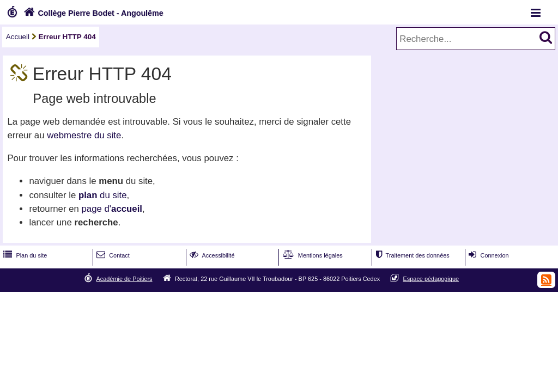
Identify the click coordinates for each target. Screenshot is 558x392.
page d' (112, 209)
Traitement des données (411, 255)
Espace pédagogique (431, 279)
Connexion (487, 255)
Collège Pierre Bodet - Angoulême (92, 13)
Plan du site (24, 255)
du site (103, 195)
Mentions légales (312, 255)
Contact (112, 255)
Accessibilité (211, 255)
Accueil (18, 37)
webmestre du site (84, 135)
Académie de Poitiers (124, 279)
